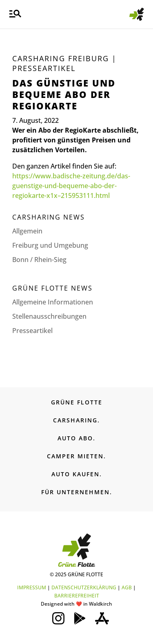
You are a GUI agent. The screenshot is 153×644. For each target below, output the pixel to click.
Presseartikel (44, 68)
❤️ (79, 604)
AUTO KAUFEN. (77, 474)
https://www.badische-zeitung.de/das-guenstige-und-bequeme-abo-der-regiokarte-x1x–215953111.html (71, 186)
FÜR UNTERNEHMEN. (77, 492)
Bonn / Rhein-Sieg (39, 260)
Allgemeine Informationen (53, 302)
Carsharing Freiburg (61, 58)
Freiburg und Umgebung (50, 245)
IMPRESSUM (32, 587)
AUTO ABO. (76, 438)
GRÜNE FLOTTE (77, 402)
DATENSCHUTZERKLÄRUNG (84, 587)
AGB (127, 587)
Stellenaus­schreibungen (49, 316)
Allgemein (27, 231)
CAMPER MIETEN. (76, 456)
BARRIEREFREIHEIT (77, 596)
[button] (15, 14)
